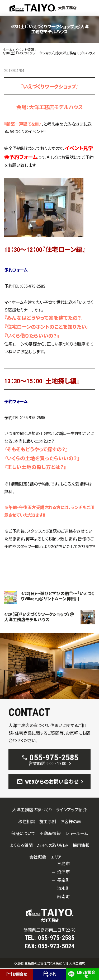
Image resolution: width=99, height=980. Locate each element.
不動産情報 (50, 834)
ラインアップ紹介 (71, 810)
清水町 (63, 889)
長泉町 (63, 880)
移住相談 (27, 822)
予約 (50, 974)
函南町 (63, 897)
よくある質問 (21, 845)
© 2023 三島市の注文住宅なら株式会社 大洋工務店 (50, 964)
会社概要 (38, 857)
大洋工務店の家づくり (32, 810)
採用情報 (81, 845)
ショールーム (77, 834)
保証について (23, 834)
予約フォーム (16, 270)
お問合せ (16, 974)
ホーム (8, 50)
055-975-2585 (33, 286)
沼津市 (63, 872)
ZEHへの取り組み (53, 845)
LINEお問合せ (82, 974)
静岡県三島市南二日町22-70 (49, 930)
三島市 (63, 864)
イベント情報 (25, 50)
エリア (56, 857)
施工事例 (48, 822)
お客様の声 (71, 822)
